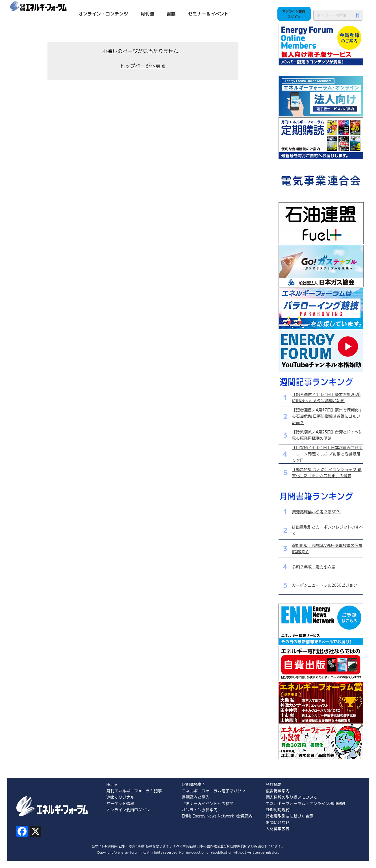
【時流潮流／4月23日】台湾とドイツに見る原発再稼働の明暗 (327, 435)
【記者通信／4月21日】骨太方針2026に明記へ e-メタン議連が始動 (326, 397)
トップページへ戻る (143, 66)
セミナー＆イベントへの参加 (208, 804)
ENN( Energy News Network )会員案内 (217, 816)
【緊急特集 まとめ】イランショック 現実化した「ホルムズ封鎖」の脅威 (327, 473)
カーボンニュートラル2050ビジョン (325, 585)
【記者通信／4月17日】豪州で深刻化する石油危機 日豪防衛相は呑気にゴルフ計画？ (327, 416)
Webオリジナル (120, 797)
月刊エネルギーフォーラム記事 (134, 791)
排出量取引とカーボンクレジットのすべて (328, 530)
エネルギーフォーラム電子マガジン (214, 791)
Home (112, 784)
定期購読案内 (194, 784)
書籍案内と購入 (196, 797)
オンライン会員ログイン (128, 810)
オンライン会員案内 (200, 810)
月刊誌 (147, 14)
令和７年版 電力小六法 (314, 567)
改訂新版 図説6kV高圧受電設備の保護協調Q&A (327, 548)
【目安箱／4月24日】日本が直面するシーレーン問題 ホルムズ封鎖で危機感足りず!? (327, 454)
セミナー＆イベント (208, 14)
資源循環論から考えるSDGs (317, 512)
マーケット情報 (120, 804)
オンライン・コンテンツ (103, 14)
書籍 (171, 14)
